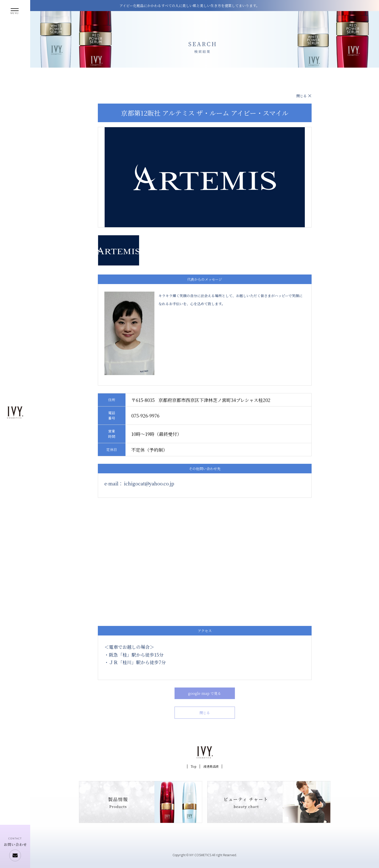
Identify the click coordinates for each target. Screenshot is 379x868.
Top (194, 766)
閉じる (302, 96)
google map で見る (205, 693)
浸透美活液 (211, 766)
